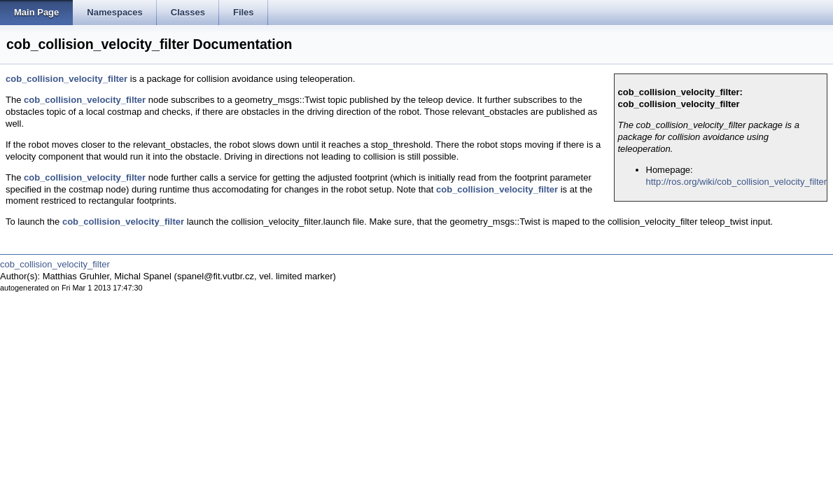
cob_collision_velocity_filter (66, 79)
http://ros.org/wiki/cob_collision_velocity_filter (737, 182)
